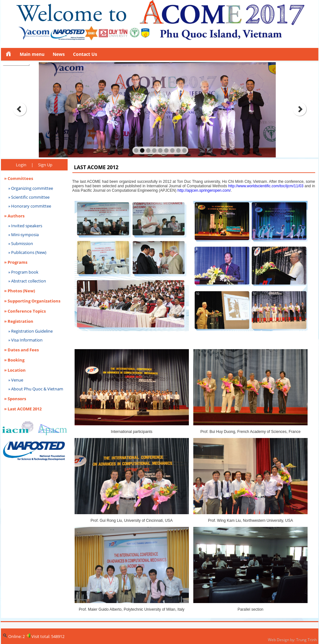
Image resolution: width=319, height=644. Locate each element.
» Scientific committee (29, 197)
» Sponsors (15, 399)
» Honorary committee (30, 206)
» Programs (16, 262)
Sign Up (45, 165)
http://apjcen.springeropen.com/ (204, 190)
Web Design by (281, 640)
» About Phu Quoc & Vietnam (36, 389)
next (300, 109)
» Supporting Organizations (32, 301)
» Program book (23, 272)
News (59, 54)
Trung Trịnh (306, 640)
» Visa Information (25, 340)
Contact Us (85, 54)
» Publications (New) (27, 252)
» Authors (14, 216)
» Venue (16, 380)
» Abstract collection (27, 281)
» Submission (21, 243)
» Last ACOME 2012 (23, 409)
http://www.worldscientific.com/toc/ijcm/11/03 (266, 186)
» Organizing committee (31, 188)
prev (20, 109)
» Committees (19, 178)
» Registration (19, 321)
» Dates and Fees (21, 350)
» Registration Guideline (30, 331)
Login (21, 165)
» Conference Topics (25, 311)
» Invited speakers (25, 226)
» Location (15, 370)
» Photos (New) (20, 291)
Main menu (32, 54)
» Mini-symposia (23, 235)
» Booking (14, 360)
